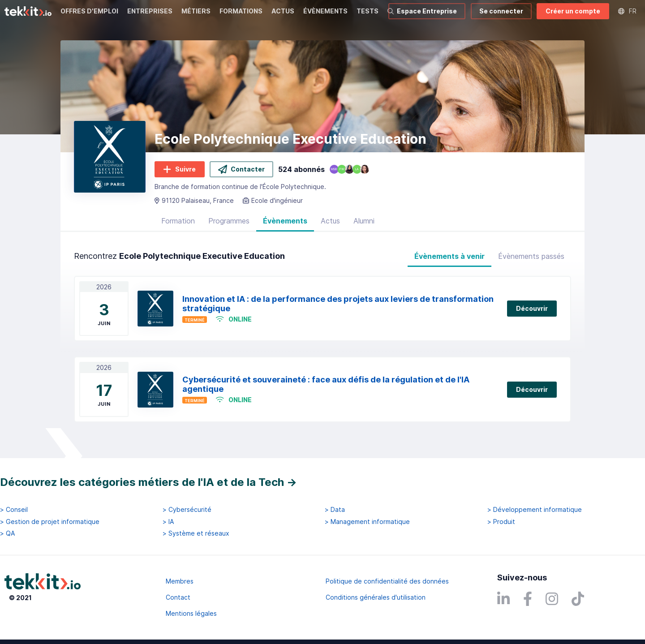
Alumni (364, 221)
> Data (335, 510)
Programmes (229, 221)
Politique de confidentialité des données (387, 581)
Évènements (285, 221)
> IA (168, 522)
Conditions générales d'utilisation (376, 597)
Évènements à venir (449, 256)
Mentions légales (191, 613)
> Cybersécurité (187, 510)
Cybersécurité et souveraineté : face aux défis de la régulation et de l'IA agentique (326, 384)
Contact (178, 597)
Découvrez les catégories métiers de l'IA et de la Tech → (148, 482)
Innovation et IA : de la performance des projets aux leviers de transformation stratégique (338, 304)
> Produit (501, 522)
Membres (180, 581)
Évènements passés (531, 256)
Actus (330, 221)
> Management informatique (367, 522)
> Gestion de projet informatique (50, 522)
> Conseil (14, 510)
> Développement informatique (535, 510)
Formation (178, 221)
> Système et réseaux (196, 533)
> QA (7, 533)
